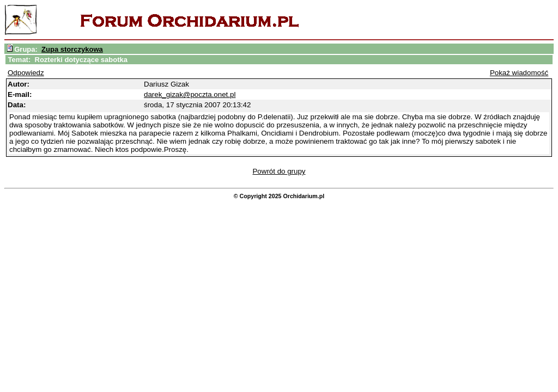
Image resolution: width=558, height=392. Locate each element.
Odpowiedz (26, 73)
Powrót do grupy (279, 171)
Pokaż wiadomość (519, 73)
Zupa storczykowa (72, 49)
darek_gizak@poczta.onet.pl (190, 94)
